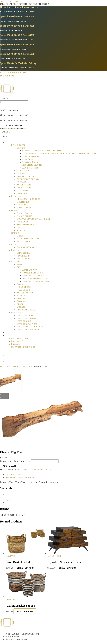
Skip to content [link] (10, 1)
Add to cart (10, 466)
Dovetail (11, 556)
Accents (13, 367)
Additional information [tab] (20, 477)
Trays (23, 367)
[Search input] (14, 99)
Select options (25, 568)
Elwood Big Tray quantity (15, 461)
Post (8, 500)
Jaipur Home (54, 556)
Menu (6, 136)
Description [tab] (13, 474)
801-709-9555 (7, 76)
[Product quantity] (45, 461)
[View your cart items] (1, 102)
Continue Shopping (13, 126)
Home (3, 367)
